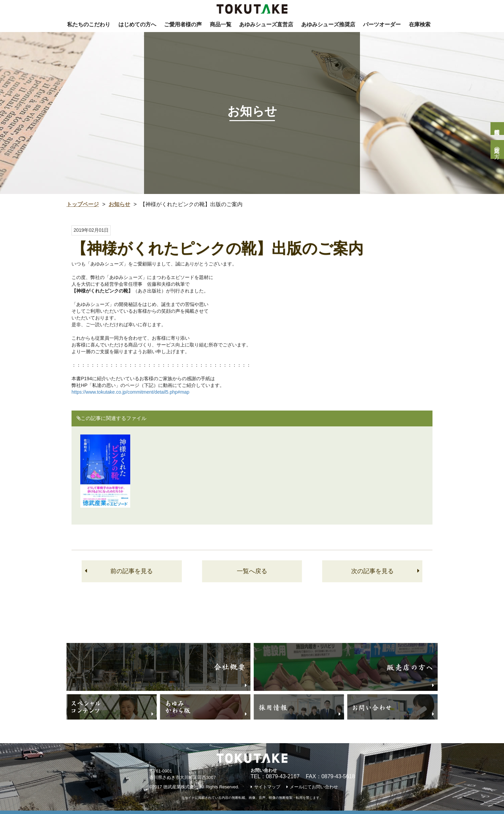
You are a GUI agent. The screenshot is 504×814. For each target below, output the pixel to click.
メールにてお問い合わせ (314, 787)
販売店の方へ (497, 149)
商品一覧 (221, 24)
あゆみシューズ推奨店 (328, 24)
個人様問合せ (497, 129)
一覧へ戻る (252, 571)
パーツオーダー (382, 24)
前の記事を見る (132, 571)
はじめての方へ (137, 24)
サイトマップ (267, 787)
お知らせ (119, 204)
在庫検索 (420, 24)
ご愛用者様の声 (183, 24)
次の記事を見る (372, 571)
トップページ (83, 204)
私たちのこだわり (89, 24)
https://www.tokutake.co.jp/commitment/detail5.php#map (130, 392)
